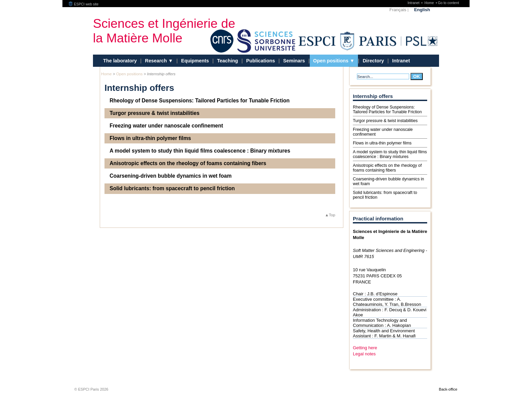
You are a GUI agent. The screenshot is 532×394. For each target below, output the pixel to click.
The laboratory (120, 61)
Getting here (365, 348)
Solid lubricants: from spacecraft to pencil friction (172, 188)
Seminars (294, 61)
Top (332, 215)
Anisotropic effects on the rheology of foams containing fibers (188, 163)
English (422, 10)
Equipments (195, 61)
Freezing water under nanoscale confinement (166, 126)
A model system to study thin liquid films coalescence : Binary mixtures (200, 151)
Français (398, 10)
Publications (260, 61)
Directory (373, 61)
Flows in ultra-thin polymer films (150, 138)
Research (156, 61)
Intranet (414, 3)
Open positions (331, 61)
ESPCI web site (84, 4)
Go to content (448, 3)
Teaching (228, 61)
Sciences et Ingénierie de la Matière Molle (164, 31)
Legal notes (364, 354)
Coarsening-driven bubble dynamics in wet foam (171, 176)
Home (430, 3)
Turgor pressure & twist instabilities (155, 113)
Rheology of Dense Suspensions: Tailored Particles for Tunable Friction (200, 101)
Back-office (448, 389)
